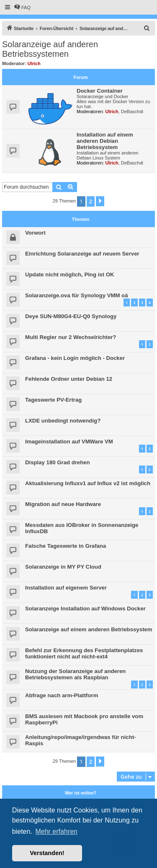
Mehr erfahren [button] (56, 831)
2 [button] (91, 201)
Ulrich (34, 63)
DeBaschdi (132, 111)
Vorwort (35, 233)
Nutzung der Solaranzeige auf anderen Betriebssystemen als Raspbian (75, 674)
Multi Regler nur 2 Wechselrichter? (71, 337)
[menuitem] (22, 8)
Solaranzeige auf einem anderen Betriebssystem (89, 629)
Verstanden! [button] (47, 853)
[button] (100, 201)
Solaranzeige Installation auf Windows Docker (85, 609)
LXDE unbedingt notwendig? (63, 421)
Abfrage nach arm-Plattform (62, 695)
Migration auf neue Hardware (63, 504)
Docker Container (100, 91)
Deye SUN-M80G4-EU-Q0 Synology (71, 316)
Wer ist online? (81, 793)
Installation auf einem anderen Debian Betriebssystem (105, 141)
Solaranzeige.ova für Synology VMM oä (76, 295)
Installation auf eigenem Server (66, 588)
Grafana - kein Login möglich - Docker (75, 358)
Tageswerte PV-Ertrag (53, 400)
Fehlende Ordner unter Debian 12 (69, 379)
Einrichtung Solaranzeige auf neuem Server (82, 254)
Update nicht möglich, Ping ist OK (69, 275)
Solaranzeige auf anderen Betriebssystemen (50, 49)
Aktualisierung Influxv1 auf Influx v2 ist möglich (88, 483)
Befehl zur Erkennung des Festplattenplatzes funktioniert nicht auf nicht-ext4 (84, 653)
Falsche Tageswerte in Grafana (66, 546)
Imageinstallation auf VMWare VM (69, 442)
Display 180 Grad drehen (58, 462)
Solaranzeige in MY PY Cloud (63, 567)
